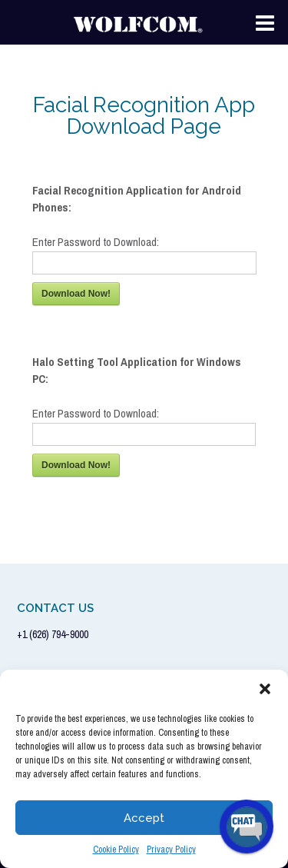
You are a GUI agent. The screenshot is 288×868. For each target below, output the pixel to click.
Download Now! (76, 294)
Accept (144, 818)
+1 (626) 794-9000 (53, 634)
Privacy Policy (171, 850)
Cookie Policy (116, 850)
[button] (265, 689)
